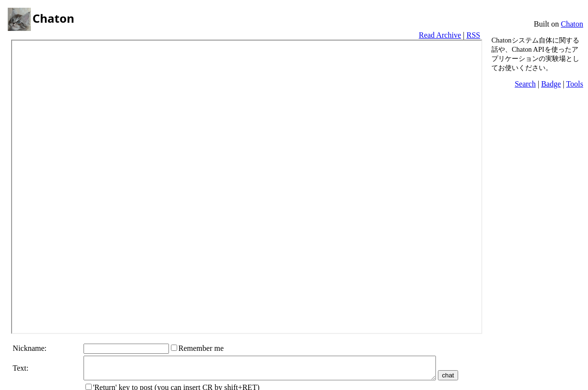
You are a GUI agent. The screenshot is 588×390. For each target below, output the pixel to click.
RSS (473, 35)
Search (525, 84)
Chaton (572, 24)
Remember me (199, 348)
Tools (575, 84)
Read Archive (440, 35)
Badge (551, 84)
